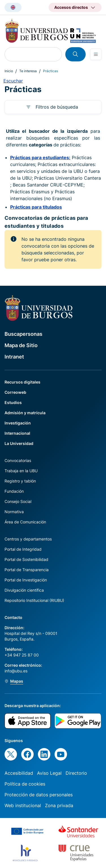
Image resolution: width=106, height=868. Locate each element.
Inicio (9, 71)
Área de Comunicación (25, 522)
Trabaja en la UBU (21, 471)
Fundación (14, 491)
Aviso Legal (49, 773)
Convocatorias (18, 460)
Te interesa (28, 71)
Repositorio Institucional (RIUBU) (34, 600)
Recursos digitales (22, 382)
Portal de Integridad (23, 549)
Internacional (17, 433)
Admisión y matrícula (25, 413)
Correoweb (15, 392)
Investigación (18, 423)
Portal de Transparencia (27, 570)
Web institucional (23, 805)
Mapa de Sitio (21, 345)
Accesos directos (71, 7)
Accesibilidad (19, 773)
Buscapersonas (23, 334)
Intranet (14, 357)
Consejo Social (18, 501)
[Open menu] (96, 54)
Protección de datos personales (39, 795)
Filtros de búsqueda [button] (57, 107)
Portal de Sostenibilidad (26, 559)
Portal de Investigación (26, 580)
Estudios (13, 402)
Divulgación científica (24, 590)
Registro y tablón (20, 481)
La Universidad (19, 443)
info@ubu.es (16, 671)
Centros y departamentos (28, 539)
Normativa (14, 512)
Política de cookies (25, 784)
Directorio (76, 773)
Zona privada (59, 805)
